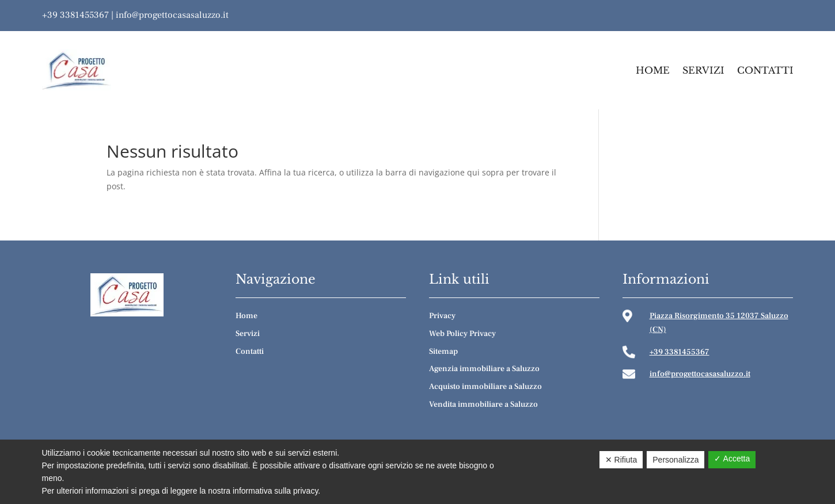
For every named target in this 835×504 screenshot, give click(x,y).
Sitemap (443, 352)
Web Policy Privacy (462, 334)
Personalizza (675, 460)
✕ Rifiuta (621, 460)
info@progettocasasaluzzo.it (172, 15)
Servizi (703, 70)
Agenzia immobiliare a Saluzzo (484, 369)
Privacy (442, 316)
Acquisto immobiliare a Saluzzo (485, 387)
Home (653, 70)
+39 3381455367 (75, 15)
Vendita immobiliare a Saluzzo (483, 404)
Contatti (765, 70)
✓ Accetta (732, 459)
